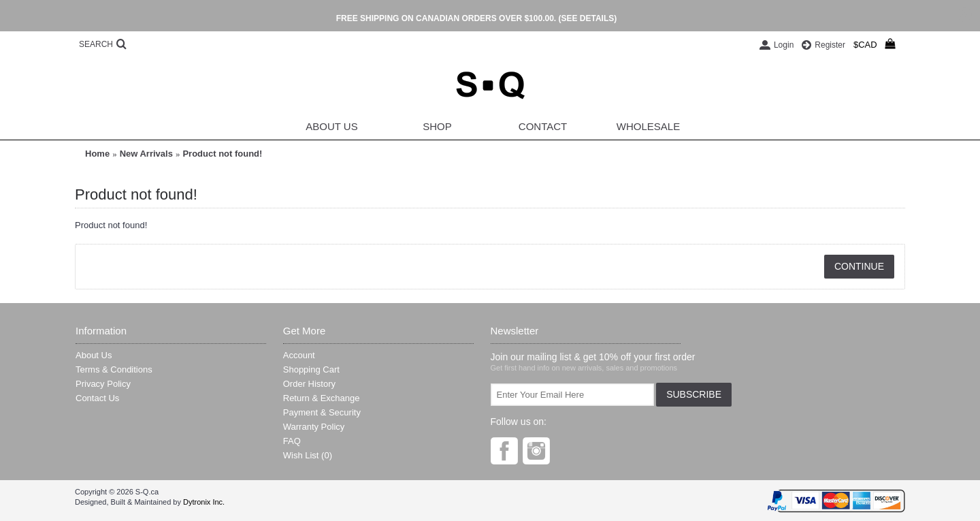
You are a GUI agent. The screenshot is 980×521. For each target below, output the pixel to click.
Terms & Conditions (114, 369)
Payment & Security (322, 412)
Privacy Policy (103, 384)
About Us (94, 355)
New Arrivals (146, 154)
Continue (859, 266)
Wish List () (308, 455)
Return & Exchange (322, 398)
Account (299, 355)
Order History (309, 384)
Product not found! (222, 154)
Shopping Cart (311, 369)
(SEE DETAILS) (587, 18)
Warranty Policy (314, 427)
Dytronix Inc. (204, 502)
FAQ (292, 441)
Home (97, 154)
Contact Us (97, 398)
